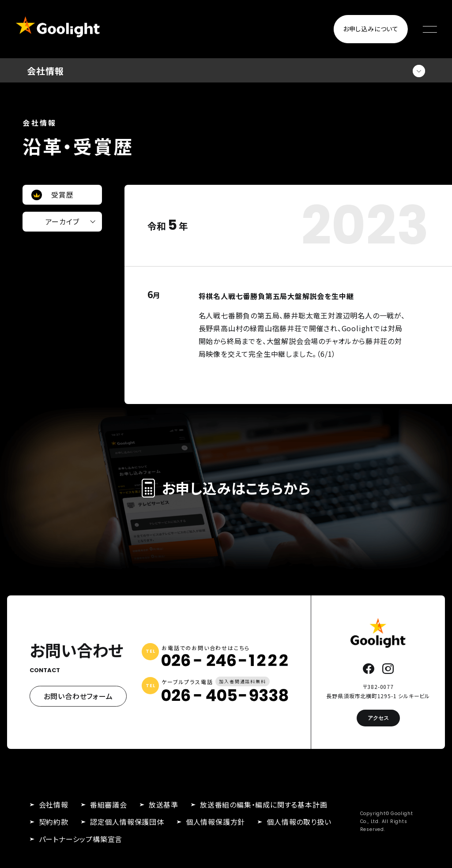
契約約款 (54, 822)
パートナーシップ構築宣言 (81, 839)
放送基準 (164, 804)
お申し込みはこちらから (226, 488)
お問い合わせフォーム (78, 696)
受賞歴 (62, 195)
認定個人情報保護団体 (127, 822)
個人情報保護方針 (215, 822)
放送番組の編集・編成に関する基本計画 (264, 804)
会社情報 (54, 804)
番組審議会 (109, 804)
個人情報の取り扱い (299, 822)
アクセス (378, 718)
